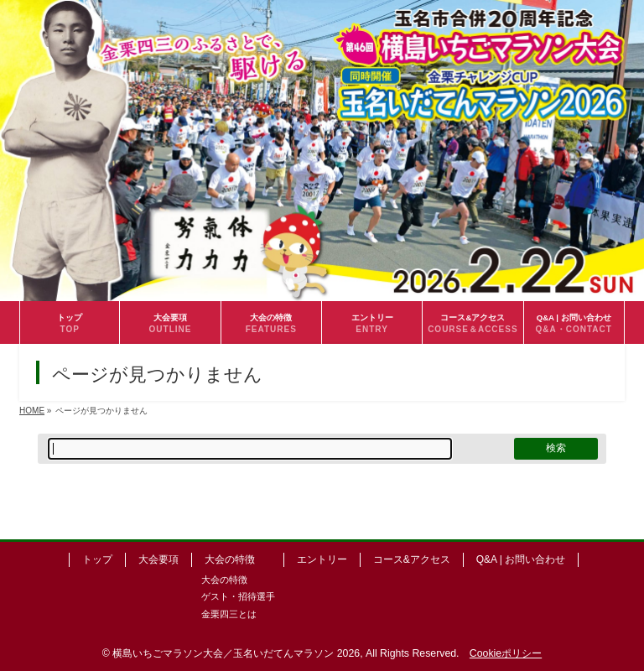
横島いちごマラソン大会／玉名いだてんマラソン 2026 (236, 653)
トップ (97, 559)
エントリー (322, 559)
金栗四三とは (229, 614)
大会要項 (158, 559)
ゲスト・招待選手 (238, 596)
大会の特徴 (230, 559)
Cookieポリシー (506, 653)
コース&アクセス (412, 559)
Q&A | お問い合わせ (521, 559)
